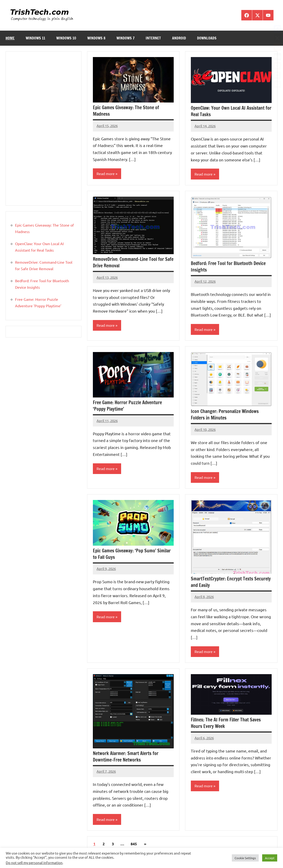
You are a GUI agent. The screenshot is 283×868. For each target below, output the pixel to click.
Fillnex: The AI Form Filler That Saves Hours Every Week (226, 724)
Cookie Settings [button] (245, 858)
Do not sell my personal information (34, 863)
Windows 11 (35, 38)
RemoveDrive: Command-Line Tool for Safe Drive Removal (133, 263)
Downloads (207, 38)
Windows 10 (66, 38)
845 (134, 844)
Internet (153, 38)
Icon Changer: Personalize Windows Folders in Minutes (225, 415)
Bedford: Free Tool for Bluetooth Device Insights (228, 267)
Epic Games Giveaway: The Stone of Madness (126, 111)
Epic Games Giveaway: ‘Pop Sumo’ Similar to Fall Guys (132, 554)
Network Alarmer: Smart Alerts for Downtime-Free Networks (126, 757)
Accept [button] (270, 858)
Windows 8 (96, 38)
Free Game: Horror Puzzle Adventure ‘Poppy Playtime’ (127, 406)
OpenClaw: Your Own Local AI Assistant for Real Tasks (231, 111)
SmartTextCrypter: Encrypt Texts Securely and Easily (231, 582)
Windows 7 (126, 38)
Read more (106, 174)
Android (179, 38)
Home (10, 38)
